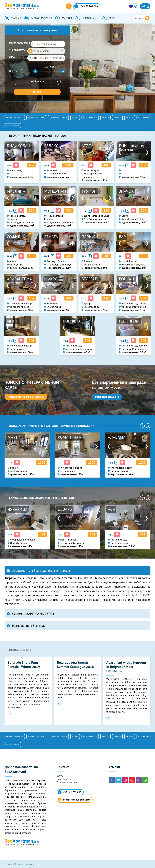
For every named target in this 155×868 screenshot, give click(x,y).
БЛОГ (108, 18)
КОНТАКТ (64, 18)
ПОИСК (37, 92)
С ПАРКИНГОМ (13, 126)
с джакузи (143, 118)
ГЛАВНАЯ (13, 18)
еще (10, 713)
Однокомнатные (15, 118)
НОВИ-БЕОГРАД (90, 118)
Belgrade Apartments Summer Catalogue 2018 (75, 665)
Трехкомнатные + (58, 118)
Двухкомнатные (36, 118)
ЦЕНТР (75, 118)
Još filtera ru (37, 81)
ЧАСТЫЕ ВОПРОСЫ (38, 18)
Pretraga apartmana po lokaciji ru (26, 397)
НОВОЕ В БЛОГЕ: (21, 650)
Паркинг (14, 71)
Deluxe (117, 118)
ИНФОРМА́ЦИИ (87, 18)
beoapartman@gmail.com (74, 800)
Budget (130, 118)
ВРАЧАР (105, 118)
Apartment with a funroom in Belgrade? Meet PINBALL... (126, 667)
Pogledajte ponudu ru (107, 397)
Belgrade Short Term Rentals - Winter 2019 (24, 665)
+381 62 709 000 (69, 792)
